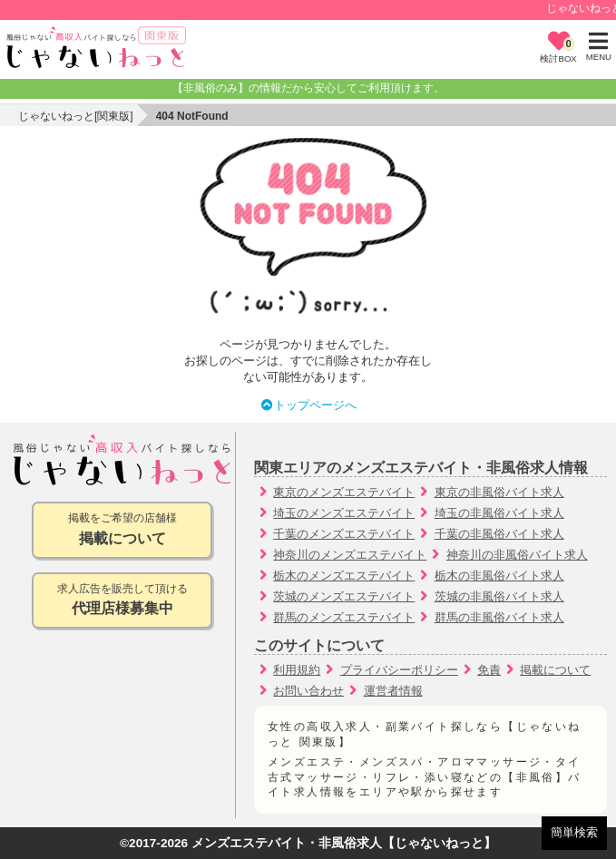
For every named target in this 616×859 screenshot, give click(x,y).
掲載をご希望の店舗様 (122, 530)
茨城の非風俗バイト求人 (499, 596)
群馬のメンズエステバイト (344, 617)
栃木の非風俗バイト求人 (499, 576)
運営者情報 (393, 691)
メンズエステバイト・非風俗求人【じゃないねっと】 (344, 843)
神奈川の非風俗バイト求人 (517, 555)
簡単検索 (574, 832)
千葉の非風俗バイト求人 (499, 534)
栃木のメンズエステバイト (344, 576)
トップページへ (308, 405)
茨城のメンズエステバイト (344, 596)
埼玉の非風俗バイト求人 (499, 513)
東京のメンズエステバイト (344, 492)
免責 (489, 670)
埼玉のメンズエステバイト (344, 513)
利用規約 (297, 670)
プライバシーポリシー (399, 670)
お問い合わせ (308, 691)
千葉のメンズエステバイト (344, 534)
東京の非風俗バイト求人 (499, 492)
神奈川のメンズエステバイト (350, 555)
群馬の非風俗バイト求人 (499, 617)
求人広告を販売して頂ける (122, 601)
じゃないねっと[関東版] (76, 116)
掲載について (555, 670)
